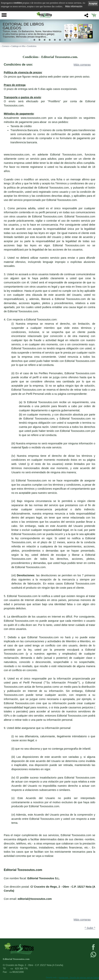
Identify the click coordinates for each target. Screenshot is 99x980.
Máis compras (82, 65)
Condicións (32, 46)
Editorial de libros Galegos (23, 26)
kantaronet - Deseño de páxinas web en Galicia (79, 978)
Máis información (74, 6)
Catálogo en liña (18, 46)
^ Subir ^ (90, 928)
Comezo (6, 46)
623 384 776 (19, 969)
